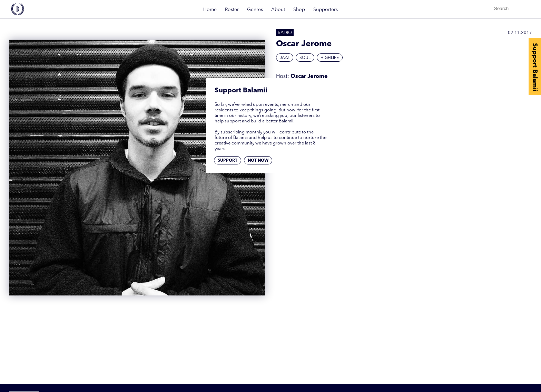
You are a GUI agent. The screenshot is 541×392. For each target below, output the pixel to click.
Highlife (330, 58)
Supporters (326, 10)
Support (228, 161)
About (278, 10)
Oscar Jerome (309, 77)
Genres (255, 10)
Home (210, 10)
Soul (305, 58)
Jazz (285, 58)
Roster (232, 10)
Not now (258, 161)
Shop (299, 10)
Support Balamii (535, 67)
